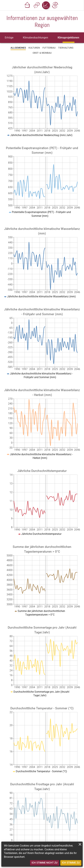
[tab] (9, 38)
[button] (28, 5)
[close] (80, 844)
